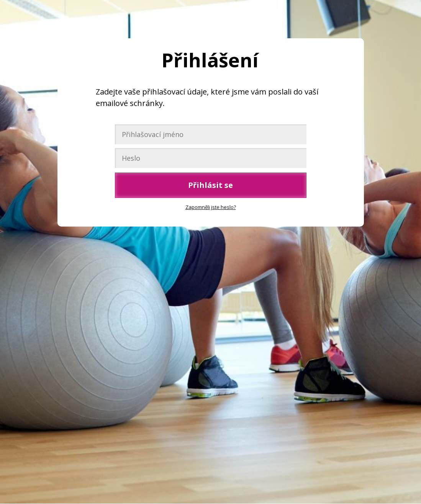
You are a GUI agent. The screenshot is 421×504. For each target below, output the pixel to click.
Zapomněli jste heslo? (211, 207)
